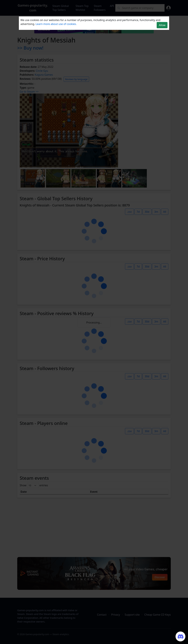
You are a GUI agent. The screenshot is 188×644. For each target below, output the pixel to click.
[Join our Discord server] (180, 636)
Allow (162, 25)
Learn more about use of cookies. (56, 24)
